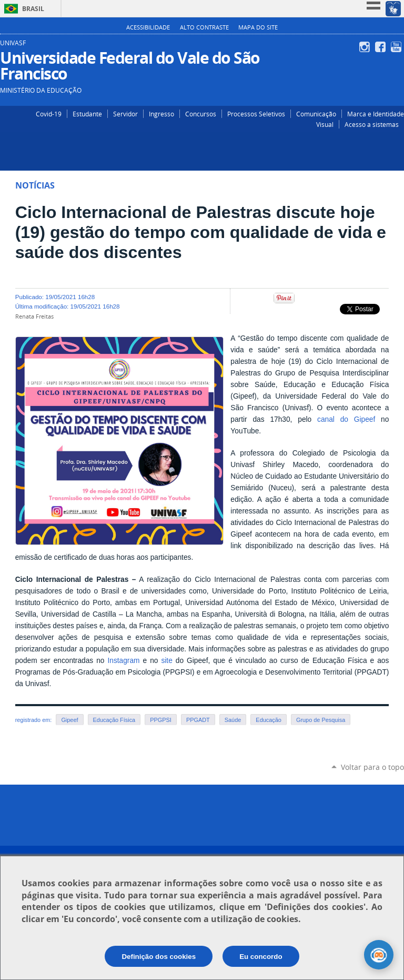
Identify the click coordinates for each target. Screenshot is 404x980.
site (166, 661)
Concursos (201, 114)
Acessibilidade (148, 27)
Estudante (87, 114)
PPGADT (198, 720)
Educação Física (114, 720)
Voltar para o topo (372, 767)
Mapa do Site (258, 27)
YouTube (397, 47)
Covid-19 (49, 114)
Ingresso (161, 114)
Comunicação (316, 114)
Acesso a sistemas (372, 124)
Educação (269, 720)
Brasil (33, 9)
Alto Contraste (204, 27)
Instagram (366, 47)
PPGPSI (161, 720)
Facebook (382, 47)
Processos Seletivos (256, 114)
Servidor (125, 114)
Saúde (233, 720)
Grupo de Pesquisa (321, 720)
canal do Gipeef (346, 419)
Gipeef (69, 720)
